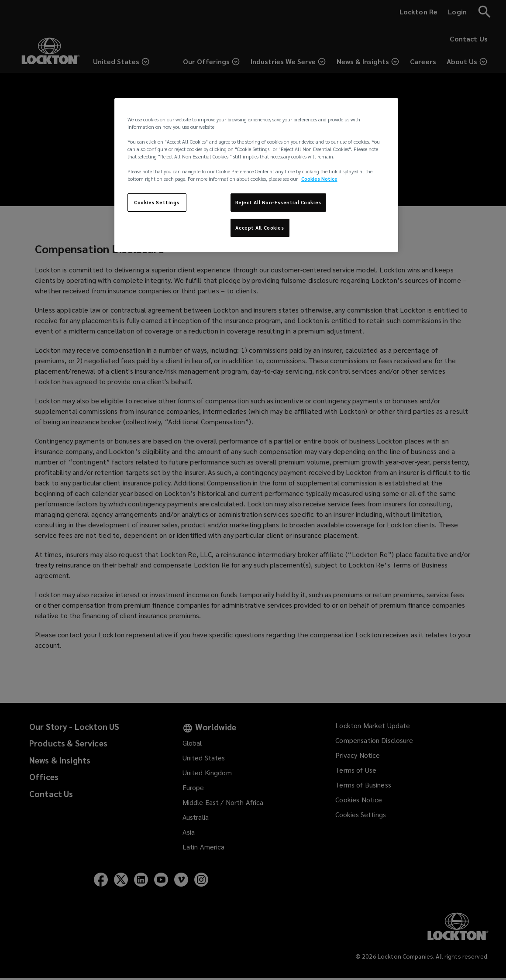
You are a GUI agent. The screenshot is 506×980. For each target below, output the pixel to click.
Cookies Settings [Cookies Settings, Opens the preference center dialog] (157, 202)
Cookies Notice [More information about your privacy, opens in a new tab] (319, 179)
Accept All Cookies (260, 228)
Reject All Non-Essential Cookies (278, 202)
